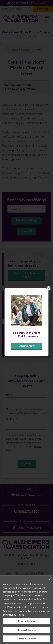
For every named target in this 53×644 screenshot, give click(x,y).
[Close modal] (48, 288)
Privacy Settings (26, 624)
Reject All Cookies (26, 632)
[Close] (50, 582)
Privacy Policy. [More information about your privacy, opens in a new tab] (16, 617)
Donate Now (27, 346)
